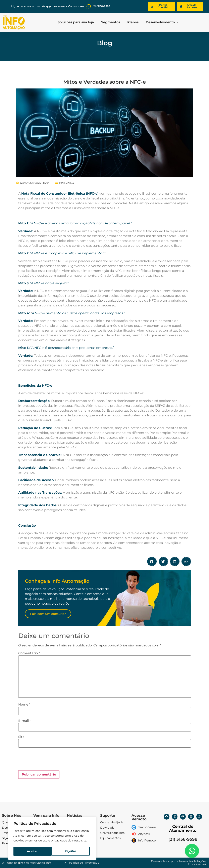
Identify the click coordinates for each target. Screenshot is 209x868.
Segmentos (111, 22)
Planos (133, 22)
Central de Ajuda (112, 823)
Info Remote (147, 840)
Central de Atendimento (183, 828)
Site (21, 737)
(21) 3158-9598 (183, 839)
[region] (52, 839)
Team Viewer (147, 827)
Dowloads (107, 828)
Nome (24, 705)
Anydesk (144, 834)
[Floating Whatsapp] (192, 851)
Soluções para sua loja (76, 22)
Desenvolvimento (163, 22)
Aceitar (72, 851)
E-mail (24, 721)
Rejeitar (33, 851)
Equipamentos (110, 838)
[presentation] (49, 760)
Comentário (29, 653)
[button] (152, 562)
